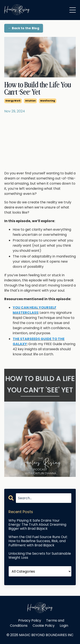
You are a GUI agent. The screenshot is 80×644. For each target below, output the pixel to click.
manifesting (48, 101)
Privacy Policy (30, 620)
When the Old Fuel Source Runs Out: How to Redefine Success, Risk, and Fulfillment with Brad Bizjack (38, 541)
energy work (13, 101)
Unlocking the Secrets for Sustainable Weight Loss (40, 556)
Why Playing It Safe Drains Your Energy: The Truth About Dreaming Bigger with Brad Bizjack (37, 525)
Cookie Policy (44, 626)
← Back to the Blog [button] (24, 28)
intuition (30, 101)
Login (64, 626)
